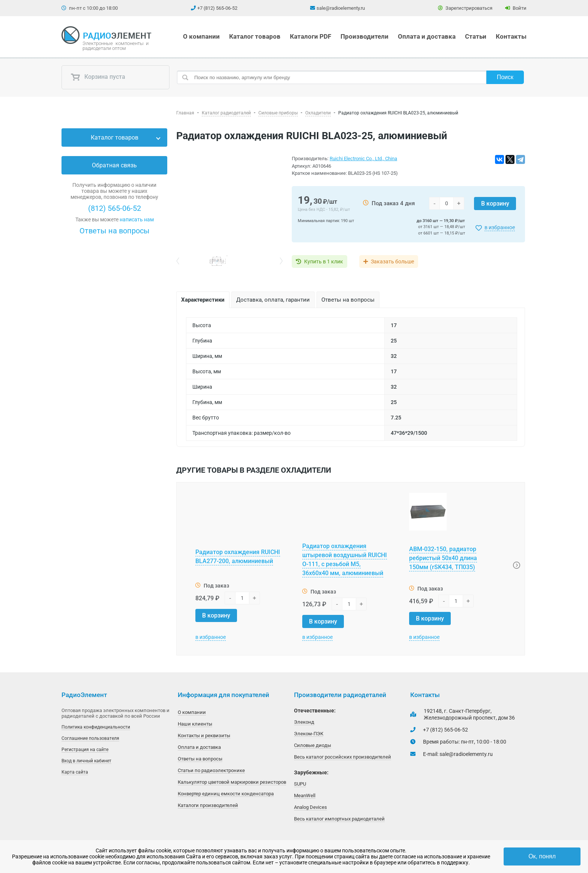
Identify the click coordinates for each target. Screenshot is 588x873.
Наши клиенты (195, 724)
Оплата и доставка (427, 36)
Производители (364, 36)
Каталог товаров (255, 36)
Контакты (511, 36)
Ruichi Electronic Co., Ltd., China (363, 159)
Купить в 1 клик (324, 261)
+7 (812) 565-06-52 (217, 8)
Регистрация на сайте (85, 750)
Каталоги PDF (310, 36)
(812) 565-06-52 (115, 208)
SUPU (300, 784)
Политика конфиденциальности (96, 727)
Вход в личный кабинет (86, 761)
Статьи (476, 36)
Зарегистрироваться (465, 8)
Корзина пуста (98, 77)
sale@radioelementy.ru (341, 8)
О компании (201, 36)
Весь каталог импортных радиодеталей (339, 819)
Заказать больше (392, 261)
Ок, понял (542, 856)
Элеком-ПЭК (309, 734)
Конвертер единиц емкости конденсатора (226, 794)
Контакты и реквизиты (204, 736)
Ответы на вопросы (115, 231)
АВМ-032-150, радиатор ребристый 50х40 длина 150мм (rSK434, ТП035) (443, 558)
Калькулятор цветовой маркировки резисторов (232, 782)
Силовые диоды (313, 745)
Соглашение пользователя (90, 738)
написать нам (137, 219)
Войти (516, 8)
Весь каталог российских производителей (343, 757)
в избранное (500, 227)
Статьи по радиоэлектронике (211, 770)
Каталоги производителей (208, 805)
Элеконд (304, 722)
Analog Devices (310, 807)
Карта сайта (75, 772)
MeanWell (305, 796)
